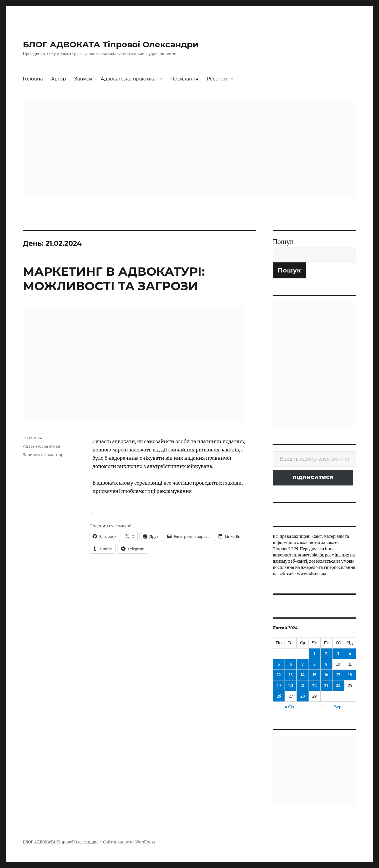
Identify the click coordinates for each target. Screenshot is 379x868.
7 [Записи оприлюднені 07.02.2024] (303, 664)
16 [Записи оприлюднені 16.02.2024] (326, 675)
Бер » (340, 707)
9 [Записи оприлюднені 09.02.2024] (326, 664)
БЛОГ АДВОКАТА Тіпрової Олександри (111, 44)
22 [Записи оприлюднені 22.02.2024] (314, 686)
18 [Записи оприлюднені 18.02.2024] (350, 675)
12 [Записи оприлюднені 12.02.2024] (279, 675)
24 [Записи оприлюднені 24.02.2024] (338, 686)
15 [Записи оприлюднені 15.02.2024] (314, 675)
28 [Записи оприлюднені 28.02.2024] (303, 696)
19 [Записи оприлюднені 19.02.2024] (279, 686)
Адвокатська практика (128, 79)
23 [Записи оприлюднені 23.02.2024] (326, 686)
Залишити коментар (43, 454)
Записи (83, 79)
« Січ (289, 707)
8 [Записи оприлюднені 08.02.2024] (314, 664)
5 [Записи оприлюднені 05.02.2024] (279, 664)
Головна (33, 79)
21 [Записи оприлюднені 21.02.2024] (302, 686)
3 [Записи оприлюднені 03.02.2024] (338, 654)
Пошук (283, 242)
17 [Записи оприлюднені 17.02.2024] (338, 675)
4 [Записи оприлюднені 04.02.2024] (350, 654)
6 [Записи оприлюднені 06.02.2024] (291, 664)
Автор (59, 79)
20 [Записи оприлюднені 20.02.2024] (291, 686)
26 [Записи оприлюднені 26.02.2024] (279, 696)
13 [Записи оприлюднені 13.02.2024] (291, 675)
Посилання (184, 79)
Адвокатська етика (41, 446)
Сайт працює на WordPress (129, 842)
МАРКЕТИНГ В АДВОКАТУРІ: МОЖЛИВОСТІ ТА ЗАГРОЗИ (114, 279)
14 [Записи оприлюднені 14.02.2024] (303, 675)
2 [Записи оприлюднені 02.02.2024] (326, 654)
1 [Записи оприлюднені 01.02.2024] (314, 654)
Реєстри (217, 79)
